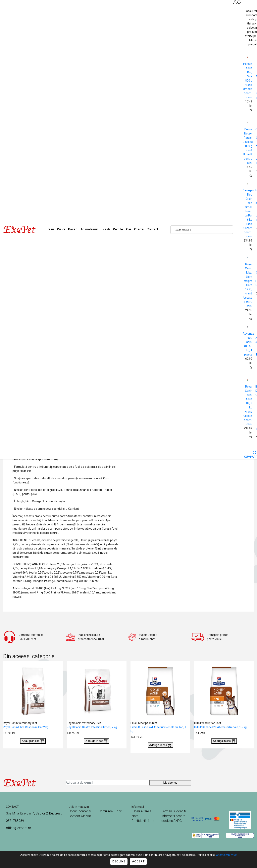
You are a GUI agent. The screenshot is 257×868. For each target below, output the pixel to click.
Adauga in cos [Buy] (33, 740)
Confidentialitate (143, 821)
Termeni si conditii (174, 811)
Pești (106, 229)
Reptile (118, 229)
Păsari (73, 229)
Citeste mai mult (226, 855)
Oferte (139, 229)
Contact (152, 229)
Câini (50, 229)
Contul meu (106, 811)
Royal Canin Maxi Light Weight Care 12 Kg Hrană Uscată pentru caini (248, 285)
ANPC (178, 821)
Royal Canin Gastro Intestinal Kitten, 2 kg (92, 727)
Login (119, 811)
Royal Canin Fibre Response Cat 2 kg (26, 727)
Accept (138, 861)
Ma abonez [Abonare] (170, 783)
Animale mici (90, 229)
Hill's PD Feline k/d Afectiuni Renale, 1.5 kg (220, 727)
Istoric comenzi (80, 811)
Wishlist (86, 816)
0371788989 (15, 821)
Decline (119, 861)
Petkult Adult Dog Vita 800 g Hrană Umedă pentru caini (248, 81)
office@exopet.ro (19, 828)
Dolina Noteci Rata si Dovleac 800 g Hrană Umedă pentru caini (248, 146)
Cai (128, 229)
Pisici (61, 229)
